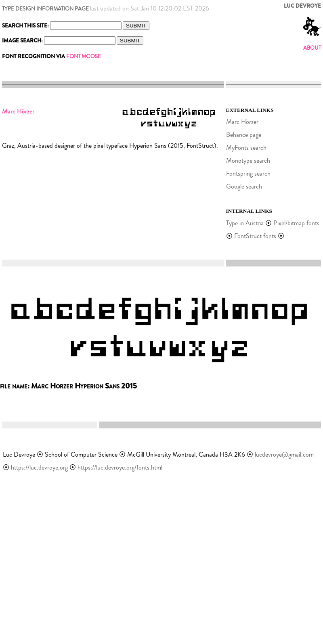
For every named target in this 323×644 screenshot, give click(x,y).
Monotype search (248, 160)
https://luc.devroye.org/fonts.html (120, 467)
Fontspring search (248, 173)
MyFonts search (246, 148)
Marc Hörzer (242, 122)
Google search (244, 186)
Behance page (244, 135)
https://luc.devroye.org (39, 467)
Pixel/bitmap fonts (296, 223)
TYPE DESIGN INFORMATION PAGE (45, 9)
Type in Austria (245, 223)
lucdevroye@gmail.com (284, 454)
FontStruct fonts (255, 236)
